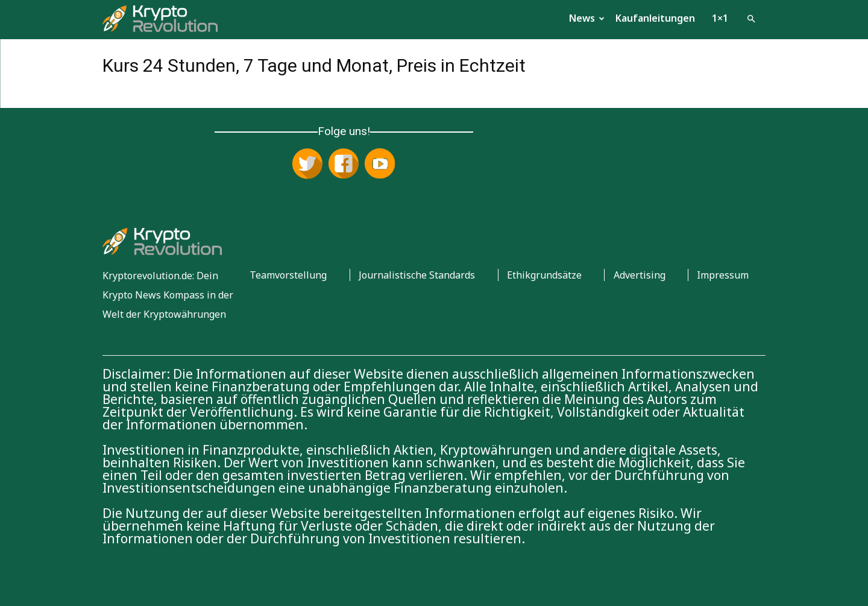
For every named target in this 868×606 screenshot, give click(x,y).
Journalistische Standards (417, 275)
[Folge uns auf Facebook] (344, 165)
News (587, 18)
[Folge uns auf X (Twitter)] (307, 165)
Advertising (640, 275)
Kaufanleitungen (655, 18)
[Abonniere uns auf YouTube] (380, 165)
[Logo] (160, 18)
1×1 (720, 18)
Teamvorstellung (288, 275)
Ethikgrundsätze (544, 275)
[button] (751, 17)
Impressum (723, 275)
